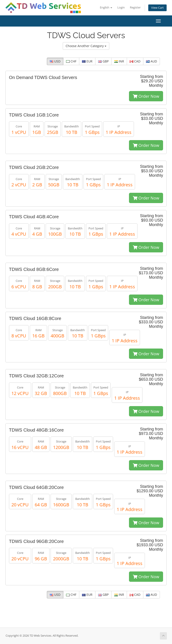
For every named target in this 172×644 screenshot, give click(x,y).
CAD (135, 61)
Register (135, 7)
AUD (152, 61)
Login (121, 7)
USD (55, 61)
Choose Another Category (86, 46)
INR (119, 61)
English (106, 7)
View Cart (157, 8)
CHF (71, 61)
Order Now (146, 96)
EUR (87, 61)
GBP (103, 61)
